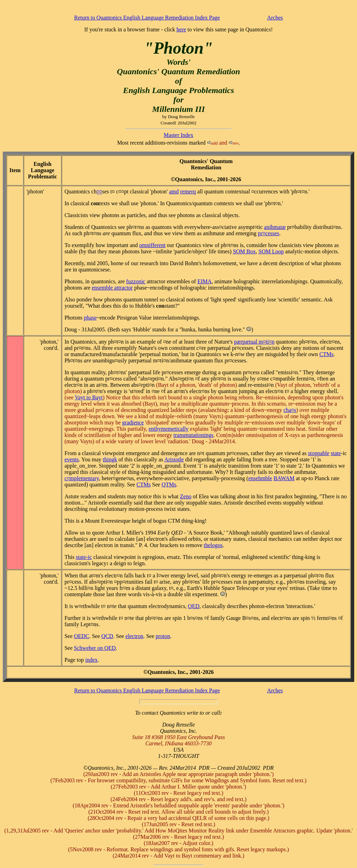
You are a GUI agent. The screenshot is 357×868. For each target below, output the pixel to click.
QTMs (169, 485)
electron (135, 636)
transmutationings (194, 435)
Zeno (186, 496)
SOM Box (244, 251)
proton (163, 636)
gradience (133, 423)
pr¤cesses (269, 233)
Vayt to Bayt (89, 397)
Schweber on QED (95, 648)
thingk (110, 459)
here (181, 29)
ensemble (260, 478)
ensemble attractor (112, 288)
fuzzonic (136, 281)
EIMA (204, 281)
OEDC (82, 636)
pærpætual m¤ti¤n (254, 342)
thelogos (213, 545)
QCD (107, 636)
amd (174, 191)
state (336, 453)
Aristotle (174, 459)
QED (194, 606)
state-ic (84, 557)
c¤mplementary (82, 478)
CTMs (326, 354)
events (72, 459)
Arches (275, 18)
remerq (188, 191)
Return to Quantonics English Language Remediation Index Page (147, 18)
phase (90, 318)
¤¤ (99, 191)
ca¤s (290, 410)
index (92, 660)
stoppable (318, 453)
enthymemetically (169, 429)
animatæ (275, 227)
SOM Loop (271, 251)
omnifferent (152, 245)
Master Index (179, 135)
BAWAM (284, 478)
